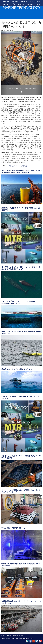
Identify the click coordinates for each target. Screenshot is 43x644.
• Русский (29, 4)
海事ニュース (12, 639)
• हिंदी (14, 4)
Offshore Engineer (28, 639)
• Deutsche (23, 1)
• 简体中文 (6, 1)
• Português (6, 4)
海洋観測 (24, 166)
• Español (15, 1)
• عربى (31, 1)
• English (38, 4)
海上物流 (4, 639)
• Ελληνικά (21, 4)
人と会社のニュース (15, 166)
